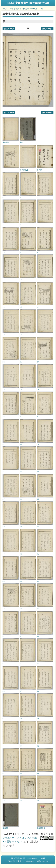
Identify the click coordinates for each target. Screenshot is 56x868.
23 (38, 389)
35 (38, 499)
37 (4, 499)
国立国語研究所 (18, 858)
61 (4, 718)
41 (38, 554)
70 (4, 801)
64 (4, 746)
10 (4, 252)
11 (38, 280)
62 (38, 746)
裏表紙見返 (41, 828)
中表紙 (39, 170)
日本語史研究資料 (28, 3)
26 (38, 417)
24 (21, 389)
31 (4, 444)
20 (38, 362)
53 (38, 664)
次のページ (9, 29)
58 (4, 691)
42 (21, 554)
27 (21, 417)
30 (21, 444)
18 (21, 334)
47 (38, 609)
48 (21, 609)
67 (4, 773)
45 (21, 581)
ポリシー (30, 861)
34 (4, 472)
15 (21, 307)
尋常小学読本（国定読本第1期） (24, 9)
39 (21, 526)
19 (4, 334)
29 (38, 444)
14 (38, 307)
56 (38, 691)
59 (38, 718)
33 (21, 472)
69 (21, 801)
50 (38, 636)
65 (38, 773)
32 (38, 472)
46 (4, 581)
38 (38, 526)
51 (21, 636)
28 (4, 417)
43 (4, 554)
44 (38, 581)
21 (21, 362)
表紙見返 (6, 142)
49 (4, 609)
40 (4, 526)
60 (21, 718)
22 (4, 362)
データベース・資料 (36, 858)
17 (38, 334)
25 (4, 389)
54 (21, 664)
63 (21, 746)
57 (21, 691)
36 (21, 499)
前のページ (47, 29)
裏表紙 (5, 828)
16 (4, 307)
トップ (4, 9)
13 (4, 280)
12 (21, 280)
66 (21, 773)
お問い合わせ (42, 861)
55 (4, 664)
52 (4, 636)
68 (38, 801)
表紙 (21, 142)
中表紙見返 (24, 170)
